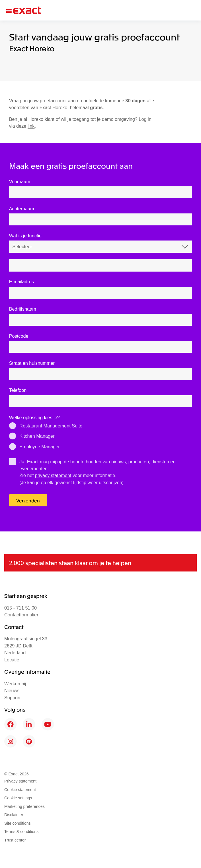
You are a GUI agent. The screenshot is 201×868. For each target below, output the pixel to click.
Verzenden (28, 500)
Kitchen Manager (37, 436)
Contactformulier (21, 615)
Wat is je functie (25, 236)
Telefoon (18, 390)
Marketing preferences (24, 806)
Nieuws (12, 690)
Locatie (12, 660)
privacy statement (53, 475)
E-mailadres (21, 282)
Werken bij (15, 684)
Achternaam (22, 209)
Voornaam (20, 182)
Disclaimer (14, 815)
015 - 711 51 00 (20, 608)
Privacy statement (20, 781)
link (31, 126)
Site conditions (18, 823)
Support (12, 698)
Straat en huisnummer (32, 363)
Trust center (15, 840)
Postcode (19, 336)
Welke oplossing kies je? (34, 417)
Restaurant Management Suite (51, 426)
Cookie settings (18, 798)
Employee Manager (39, 447)
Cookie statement (20, 790)
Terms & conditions (21, 832)
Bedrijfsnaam (23, 309)
